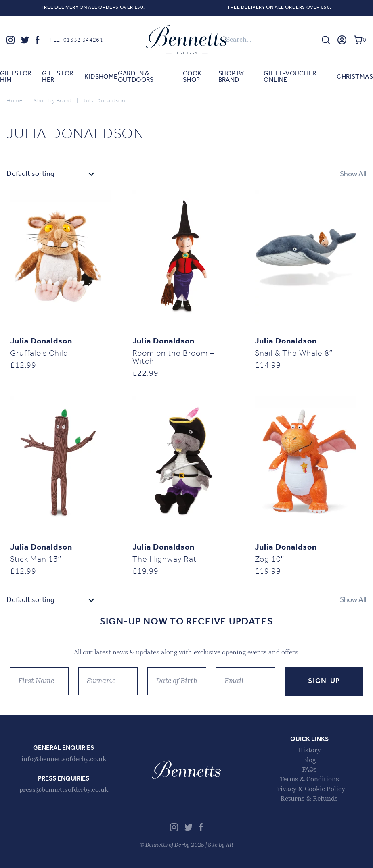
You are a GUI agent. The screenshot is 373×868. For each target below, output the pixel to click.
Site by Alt (221, 845)
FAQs (309, 770)
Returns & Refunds (309, 799)
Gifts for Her (58, 77)
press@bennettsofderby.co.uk (64, 790)
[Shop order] (51, 174)
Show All (353, 174)
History (309, 751)
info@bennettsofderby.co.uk (64, 760)
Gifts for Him (16, 77)
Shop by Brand (231, 77)
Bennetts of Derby (186, 40)
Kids (92, 77)
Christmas (355, 77)
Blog (309, 760)
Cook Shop (192, 77)
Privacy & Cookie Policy (309, 789)
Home (108, 77)
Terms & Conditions (309, 780)
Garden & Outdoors (136, 77)
